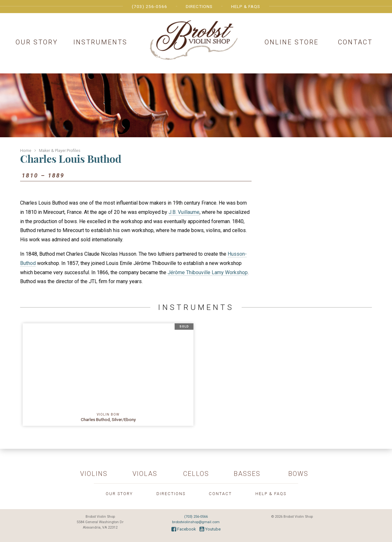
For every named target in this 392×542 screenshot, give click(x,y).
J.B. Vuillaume (184, 212)
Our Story (37, 42)
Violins (94, 474)
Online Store (292, 42)
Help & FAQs (246, 6)
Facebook (184, 529)
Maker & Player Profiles (60, 151)
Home (26, 151)
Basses (247, 474)
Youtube (210, 529)
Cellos (196, 474)
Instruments (100, 42)
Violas (145, 474)
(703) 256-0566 (150, 6)
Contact (355, 42)
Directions (199, 6)
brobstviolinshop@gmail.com (196, 522)
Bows (298, 474)
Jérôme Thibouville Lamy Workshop (208, 272)
